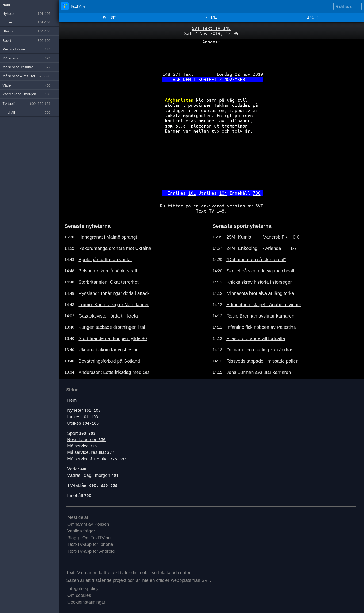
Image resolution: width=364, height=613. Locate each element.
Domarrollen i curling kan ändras (260, 350)
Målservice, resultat (91, 452)
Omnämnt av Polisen (88, 524)
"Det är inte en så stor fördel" (256, 260)
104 (223, 193)
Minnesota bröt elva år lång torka (260, 293)
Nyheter (84, 410)
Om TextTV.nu (97, 538)
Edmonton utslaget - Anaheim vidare (264, 305)
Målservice (82, 446)
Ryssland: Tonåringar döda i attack (114, 293)
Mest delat (78, 517)
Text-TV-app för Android (91, 551)
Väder (77, 469)
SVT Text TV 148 (211, 28)
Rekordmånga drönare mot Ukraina (115, 248)
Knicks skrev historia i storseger (259, 282)
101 (192, 193)
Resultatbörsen (86, 440)
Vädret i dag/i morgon (93, 475)
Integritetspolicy (83, 588)
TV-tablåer (92, 485)
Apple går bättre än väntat (105, 260)
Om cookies (79, 595)
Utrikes (83, 423)
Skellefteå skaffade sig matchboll (260, 271)
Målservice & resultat (97, 459)
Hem (109, 17)
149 (313, 17)
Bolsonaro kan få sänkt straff (108, 271)
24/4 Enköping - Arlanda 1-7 (262, 248)
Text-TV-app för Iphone (90, 544)
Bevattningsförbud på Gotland (109, 361)
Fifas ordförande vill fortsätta (256, 338)
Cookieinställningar (86, 602)
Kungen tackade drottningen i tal (112, 327)
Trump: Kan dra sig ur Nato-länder (113, 305)
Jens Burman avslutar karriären (259, 372)
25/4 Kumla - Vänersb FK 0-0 (263, 237)
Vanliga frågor (81, 531)
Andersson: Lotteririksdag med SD (114, 372)
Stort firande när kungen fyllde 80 (113, 338)
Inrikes (83, 417)
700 (257, 193)
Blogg (73, 538)
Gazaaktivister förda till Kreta (108, 316)
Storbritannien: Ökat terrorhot (108, 282)
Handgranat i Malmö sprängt (108, 237)
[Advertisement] (211, 56)
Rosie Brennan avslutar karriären (260, 316)
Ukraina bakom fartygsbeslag (108, 350)
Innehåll (79, 495)
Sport (81, 433)
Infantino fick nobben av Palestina (261, 327)
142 (211, 17)
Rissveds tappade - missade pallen (262, 361)
